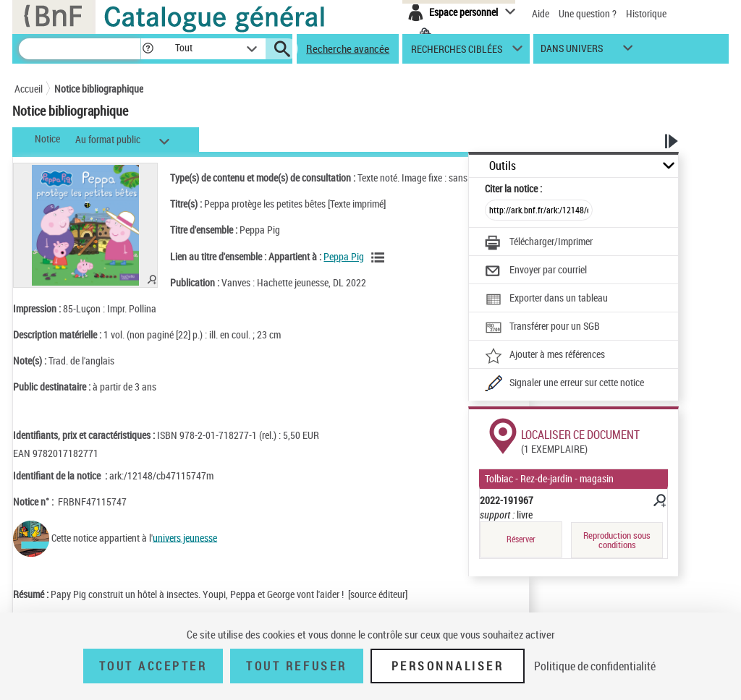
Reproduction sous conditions (617, 540)
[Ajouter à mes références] (545, 356)
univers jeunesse (185, 537)
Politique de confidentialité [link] (595, 666)
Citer (513, 188)
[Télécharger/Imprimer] (539, 243)
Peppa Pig (344, 256)
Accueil (29, 89)
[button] (148, 49)
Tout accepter (153, 666)
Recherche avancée (348, 48)
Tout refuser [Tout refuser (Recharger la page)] (296, 666)
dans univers (572, 52)
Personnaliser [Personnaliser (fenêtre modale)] (448, 666)
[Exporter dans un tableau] (546, 299)
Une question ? (588, 13)
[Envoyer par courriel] (536, 271)
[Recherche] (80, 49)
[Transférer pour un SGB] (542, 328)
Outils (503, 166)
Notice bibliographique (99, 89)
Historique (646, 13)
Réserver (521, 539)
